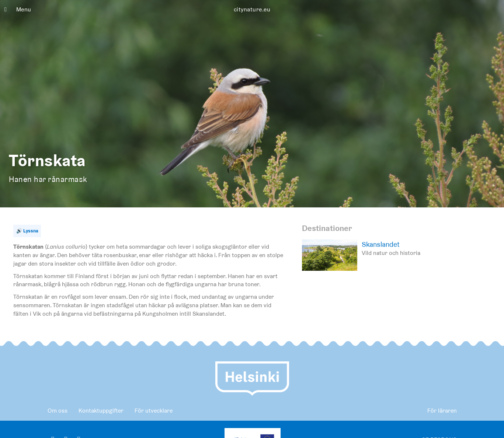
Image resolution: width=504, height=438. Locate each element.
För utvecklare (154, 411)
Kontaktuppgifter (101, 411)
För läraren (442, 411)
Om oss (58, 411)
